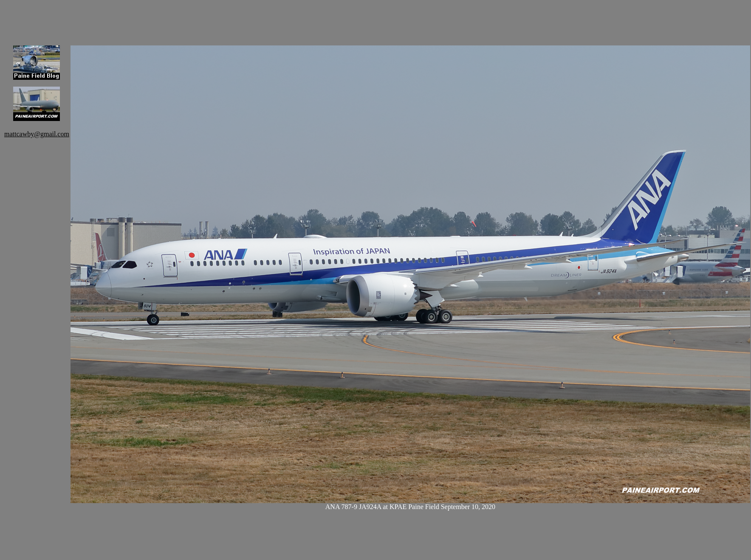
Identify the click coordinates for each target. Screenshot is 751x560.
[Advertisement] (137, 17)
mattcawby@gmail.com (37, 134)
